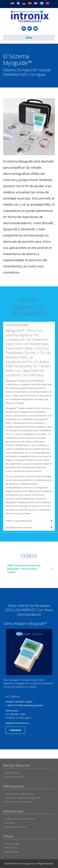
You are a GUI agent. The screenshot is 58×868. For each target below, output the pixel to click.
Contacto (15, 730)
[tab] (29, 569)
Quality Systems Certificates (20, 819)
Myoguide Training (14, 777)
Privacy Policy (12, 844)
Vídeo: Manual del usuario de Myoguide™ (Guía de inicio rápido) (24, 569)
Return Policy (12, 852)
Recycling (10, 823)
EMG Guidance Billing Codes (19, 794)
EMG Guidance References (19, 802)
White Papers (12, 773)
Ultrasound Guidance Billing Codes (23, 798)
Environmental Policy (16, 827)
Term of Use (11, 848)
